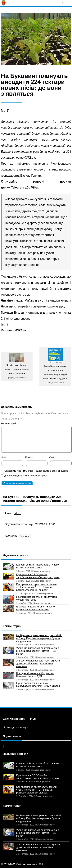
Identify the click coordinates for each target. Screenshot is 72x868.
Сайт (52, 457)
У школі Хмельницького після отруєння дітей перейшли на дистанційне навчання (39, 663)
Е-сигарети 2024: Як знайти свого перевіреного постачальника (36, 608)
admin (17, 513)
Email (29, 457)
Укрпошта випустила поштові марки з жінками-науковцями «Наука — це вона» (38, 651)
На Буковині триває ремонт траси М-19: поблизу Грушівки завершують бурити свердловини (39, 638)
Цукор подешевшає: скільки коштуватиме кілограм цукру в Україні (38, 684)
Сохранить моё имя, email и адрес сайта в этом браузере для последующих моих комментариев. (36, 473)
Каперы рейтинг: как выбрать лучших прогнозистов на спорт (38, 566)
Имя (4, 457)
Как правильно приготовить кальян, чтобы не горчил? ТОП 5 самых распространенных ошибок (37, 587)
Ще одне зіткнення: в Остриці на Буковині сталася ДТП (35, 675)
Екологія (25, 536)
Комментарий (9, 424)
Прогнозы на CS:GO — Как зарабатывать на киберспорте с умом (38, 576)
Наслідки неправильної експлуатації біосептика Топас (37, 598)
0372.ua (21, 330)
